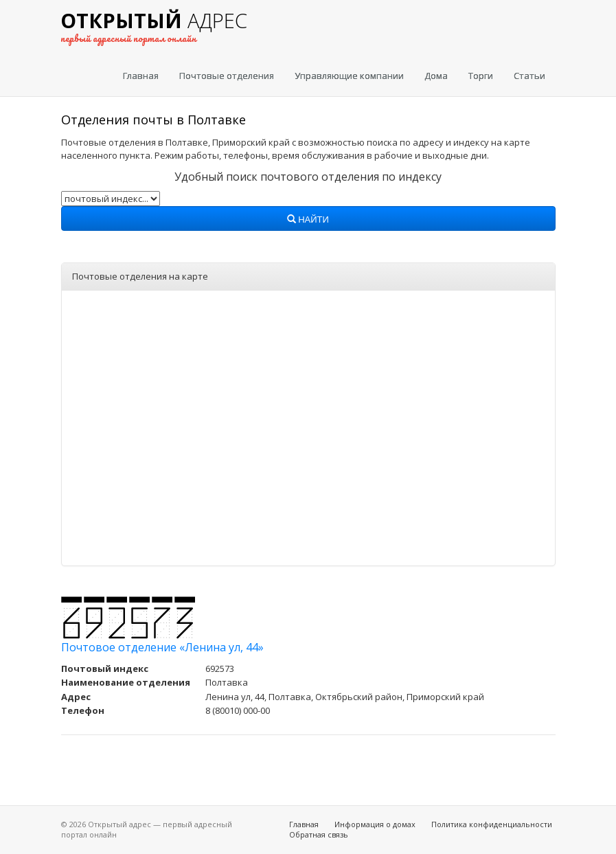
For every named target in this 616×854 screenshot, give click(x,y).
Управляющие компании (349, 76)
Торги (481, 76)
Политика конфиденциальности (492, 824)
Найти (308, 220)
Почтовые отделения (227, 76)
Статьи (529, 76)
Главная (141, 76)
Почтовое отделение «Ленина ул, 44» (162, 647)
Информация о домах (375, 824)
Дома (436, 76)
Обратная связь (319, 834)
